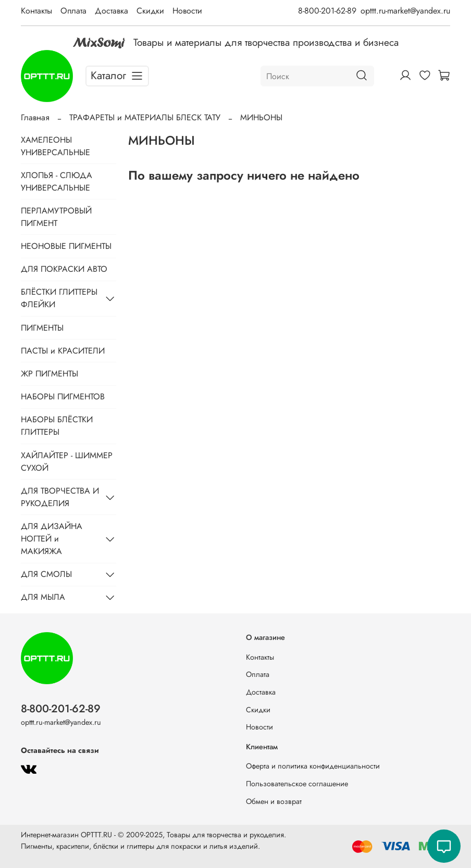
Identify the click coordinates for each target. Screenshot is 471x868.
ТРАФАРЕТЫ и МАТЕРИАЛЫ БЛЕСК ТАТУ (145, 117)
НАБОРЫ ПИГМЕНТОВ (63, 397)
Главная (35, 117)
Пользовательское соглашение (297, 784)
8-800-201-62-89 (327, 11)
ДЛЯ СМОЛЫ (46, 574)
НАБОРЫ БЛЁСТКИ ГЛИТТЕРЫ (57, 426)
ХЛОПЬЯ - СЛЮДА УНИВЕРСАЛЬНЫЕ (57, 181)
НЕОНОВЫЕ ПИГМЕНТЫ (66, 246)
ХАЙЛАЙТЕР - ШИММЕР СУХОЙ (67, 462)
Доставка (111, 11)
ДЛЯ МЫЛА (43, 597)
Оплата (73, 11)
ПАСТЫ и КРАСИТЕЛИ (63, 351)
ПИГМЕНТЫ (42, 328)
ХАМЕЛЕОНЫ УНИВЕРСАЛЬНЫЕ (55, 146)
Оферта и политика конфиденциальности (313, 766)
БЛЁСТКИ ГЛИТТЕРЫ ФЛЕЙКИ (59, 298)
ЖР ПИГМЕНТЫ (49, 374)
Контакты (36, 11)
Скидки (150, 11)
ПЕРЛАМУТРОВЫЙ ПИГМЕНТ (56, 217)
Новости (187, 11)
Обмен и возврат (274, 801)
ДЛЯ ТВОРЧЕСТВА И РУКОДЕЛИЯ (60, 497)
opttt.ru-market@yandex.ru (405, 11)
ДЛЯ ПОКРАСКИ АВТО (64, 269)
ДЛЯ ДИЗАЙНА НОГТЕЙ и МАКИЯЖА (52, 539)
